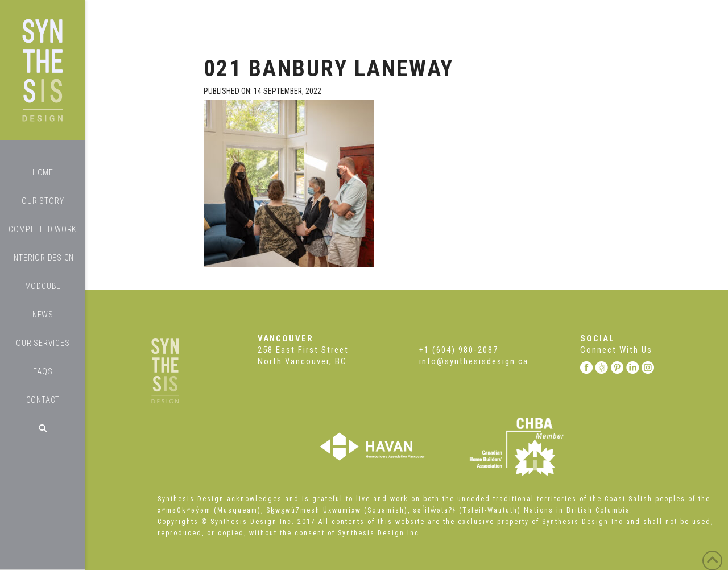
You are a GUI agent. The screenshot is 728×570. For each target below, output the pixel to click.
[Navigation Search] (43, 428)
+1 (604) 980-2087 (459, 350)
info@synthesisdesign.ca (474, 361)
